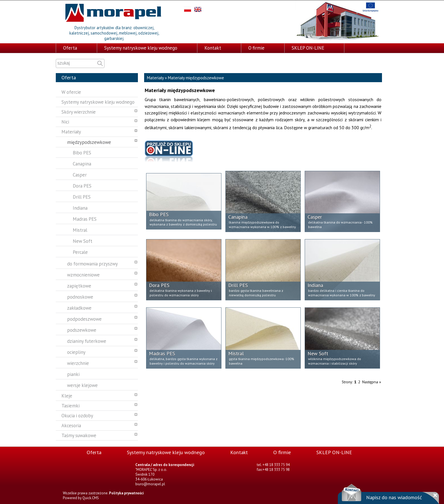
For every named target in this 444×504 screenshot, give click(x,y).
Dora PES (82, 185)
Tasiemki (71, 405)
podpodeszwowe (84, 318)
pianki (73, 374)
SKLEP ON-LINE (308, 47)
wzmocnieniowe (83, 274)
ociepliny (76, 352)
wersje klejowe (82, 385)
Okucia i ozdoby (77, 415)
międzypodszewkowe (89, 142)
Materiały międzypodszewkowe (196, 77)
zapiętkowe (79, 285)
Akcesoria (71, 425)
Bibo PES (82, 152)
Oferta (70, 47)
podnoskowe (80, 296)
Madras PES (85, 218)
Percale (80, 252)
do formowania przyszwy (92, 263)
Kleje (67, 395)
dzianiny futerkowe (87, 341)
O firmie (256, 47)
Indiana (80, 207)
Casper (80, 174)
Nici (65, 121)
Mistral (80, 229)
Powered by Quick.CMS (81, 497)
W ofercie (71, 92)
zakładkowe (79, 307)
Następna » (372, 381)
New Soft (83, 241)
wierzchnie (78, 363)
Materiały (71, 131)
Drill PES (82, 196)
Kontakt (213, 47)
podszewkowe (82, 329)
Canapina (82, 163)
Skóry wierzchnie (79, 111)
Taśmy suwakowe (79, 435)
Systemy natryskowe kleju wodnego (141, 47)
